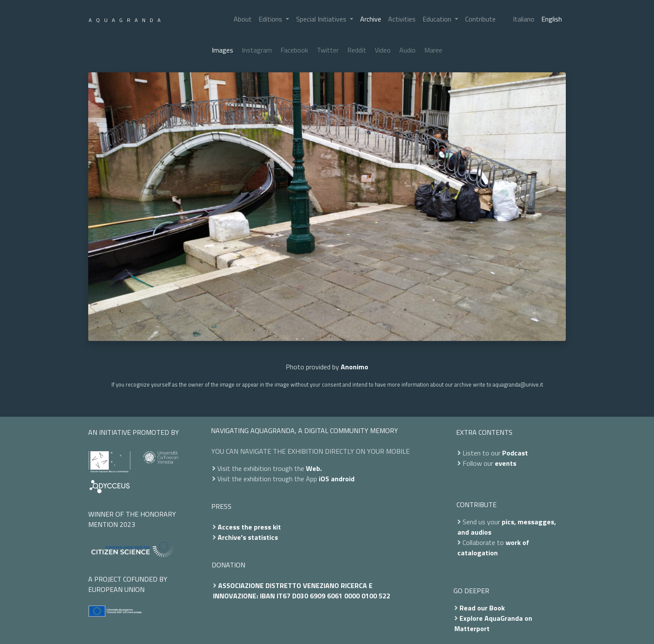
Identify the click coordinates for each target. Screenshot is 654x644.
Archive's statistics (248, 537)
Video (383, 50)
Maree (433, 50)
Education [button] (438, 19)
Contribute (480, 19)
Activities (402, 19)
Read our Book (482, 608)
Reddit (357, 50)
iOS (324, 479)
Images (222, 50)
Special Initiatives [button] (322, 19)
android (343, 479)
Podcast (515, 453)
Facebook (294, 50)
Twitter (328, 50)
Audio (407, 50)
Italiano (524, 19)
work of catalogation (493, 548)
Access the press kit (249, 527)
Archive (371, 19)
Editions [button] (271, 19)
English (552, 19)
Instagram (257, 50)
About (243, 19)
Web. (314, 468)
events (506, 463)
